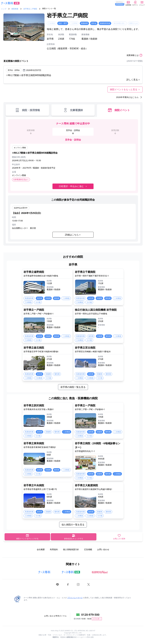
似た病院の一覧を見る (73, 525)
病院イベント (119, 110)
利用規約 (54, 549)
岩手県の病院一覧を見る (73, 387)
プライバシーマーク (75, 598)
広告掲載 (88, 549)
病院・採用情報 (27, 110)
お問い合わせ (103, 549)
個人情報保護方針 (71, 549)
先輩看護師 (73, 110)
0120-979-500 (90, 615)
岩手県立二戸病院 (30, 9)
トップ (4, 9)
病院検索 (15, 9)
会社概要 (41, 549)
